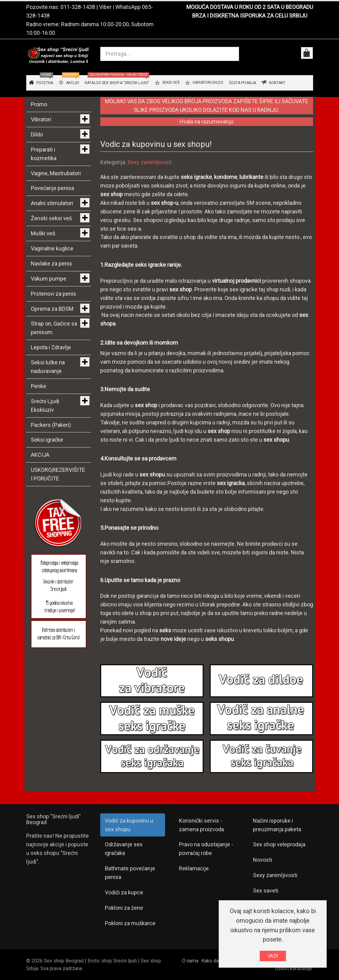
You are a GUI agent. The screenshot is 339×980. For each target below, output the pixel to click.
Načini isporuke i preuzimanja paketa (277, 825)
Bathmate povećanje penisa (130, 873)
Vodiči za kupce (124, 892)
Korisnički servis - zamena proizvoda (201, 825)
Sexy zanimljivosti (150, 162)
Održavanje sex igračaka (124, 849)
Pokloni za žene (124, 908)
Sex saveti (266, 891)
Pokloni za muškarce (130, 923)
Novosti (263, 860)
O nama (190, 961)
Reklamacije (194, 868)
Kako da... (211, 961)
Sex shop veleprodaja (279, 844)
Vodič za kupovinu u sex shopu (129, 825)
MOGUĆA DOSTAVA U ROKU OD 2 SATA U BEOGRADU (250, 7)
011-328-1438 (78, 7)
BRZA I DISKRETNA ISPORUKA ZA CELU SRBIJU (250, 16)
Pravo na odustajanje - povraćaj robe (206, 849)
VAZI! (273, 956)
